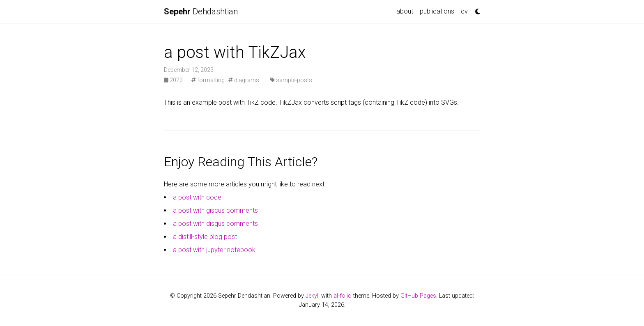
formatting (208, 80)
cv (464, 11)
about (405, 11)
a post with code (197, 197)
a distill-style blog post (205, 237)
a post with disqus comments (215, 224)
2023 (174, 80)
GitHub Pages (418, 296)
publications (437, 11)
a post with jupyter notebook (214, 250)
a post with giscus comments (215, 210)
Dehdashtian (201, 11)
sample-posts (291, 80)
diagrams (244, 80)
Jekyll (313, 296)
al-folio (343, 296)
